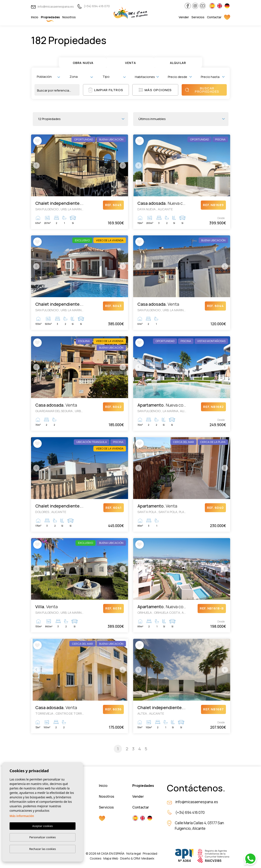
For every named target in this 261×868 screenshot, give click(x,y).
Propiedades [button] (50, 17)
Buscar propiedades (202, 90)
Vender (184, 17)
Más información (22, 816)
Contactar (214, 17)
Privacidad (150, 853)
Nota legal (134, 853)
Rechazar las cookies (42, 849)
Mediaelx (148, 858)
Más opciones (155, 90)
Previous (35, 165)
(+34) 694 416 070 (94, 6)
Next (124, 165)
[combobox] (48, 77)
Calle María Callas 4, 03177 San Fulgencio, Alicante (199, 826)
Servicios (198, 17)
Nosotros (69, 17)
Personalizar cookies (43, 837)
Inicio (35, 17)
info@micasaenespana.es (52, 6)
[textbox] (49, 77)
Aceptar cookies (43, 826)
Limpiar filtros (106, 90)
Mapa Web (111, 858)
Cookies (96, 858)
